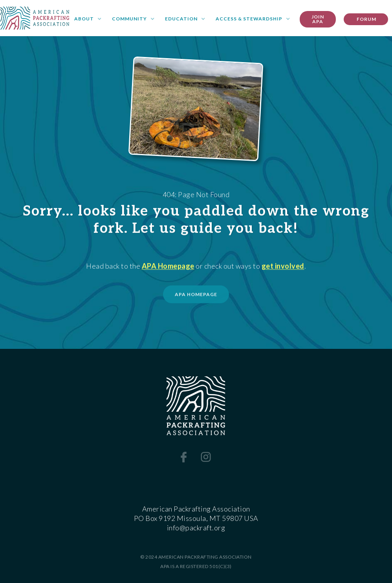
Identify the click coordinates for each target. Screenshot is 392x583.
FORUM (366, 19)
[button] (88, 19)
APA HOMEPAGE (196, 296)
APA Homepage (168, 267)
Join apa (318, 19)
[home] (35, 18)
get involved (283, 267)
